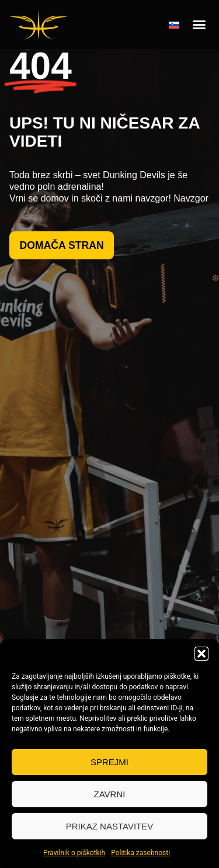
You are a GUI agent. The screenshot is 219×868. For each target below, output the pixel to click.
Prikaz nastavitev (109, 826)
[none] (174, 25)
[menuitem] (174, 25)
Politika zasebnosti (140, 853)
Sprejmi (109, 762)
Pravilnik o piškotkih (74, 853)
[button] (201, 654)
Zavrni (110, 794)
